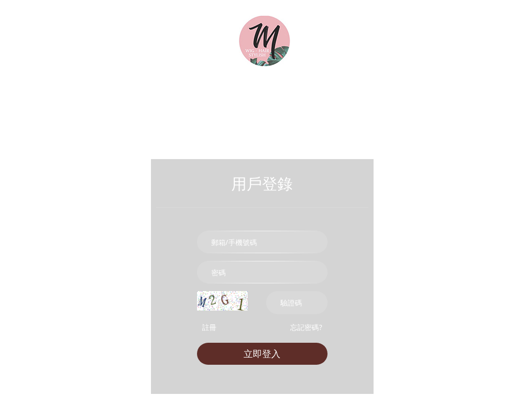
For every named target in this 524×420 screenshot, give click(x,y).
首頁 (17, 96)
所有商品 (62, 96)
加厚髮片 (221, 96)
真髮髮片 (172, 96)
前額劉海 (366, 96)
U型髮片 (318, 96)
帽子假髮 (461, 96)
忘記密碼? (306, 327)
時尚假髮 (119, 96)
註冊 (209, 327)
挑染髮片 (270, 96)
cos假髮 (414, 96)
